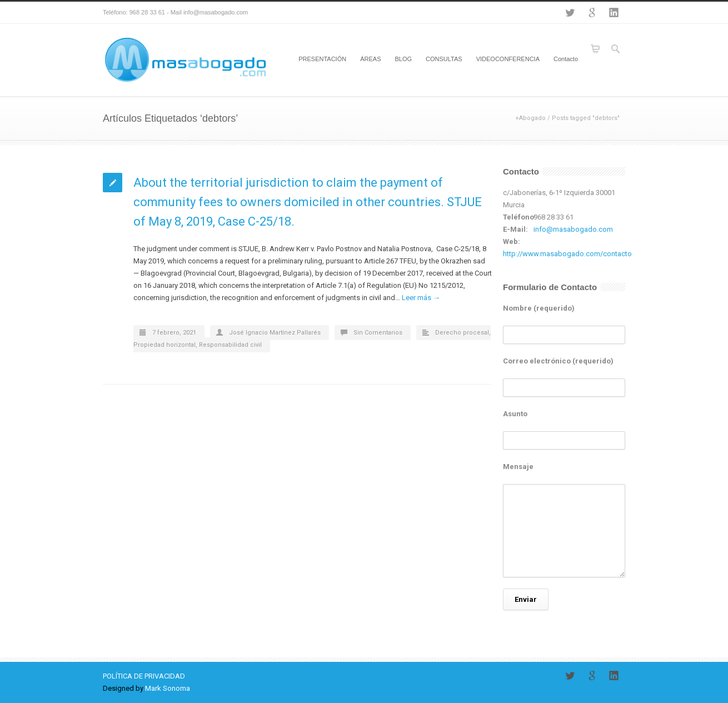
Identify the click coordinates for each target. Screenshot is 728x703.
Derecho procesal (462, 333)
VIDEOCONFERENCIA (508, 59)
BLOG (403, 59)
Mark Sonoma (168, 688)
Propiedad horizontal (164, 345)
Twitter (570, 13)
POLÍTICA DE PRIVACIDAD (144, 676)
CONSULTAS (444, 59)
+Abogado (530, 118)
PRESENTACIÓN (322, 59)
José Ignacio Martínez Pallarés (275, 333)
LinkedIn (614, 13)
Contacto (566, 59)
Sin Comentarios (378, 333)
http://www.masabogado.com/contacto (567, 254)
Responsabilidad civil (230, 345)
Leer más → (421, 298)
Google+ (592, 13)
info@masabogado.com (573, 229)
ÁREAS (370, 59)
